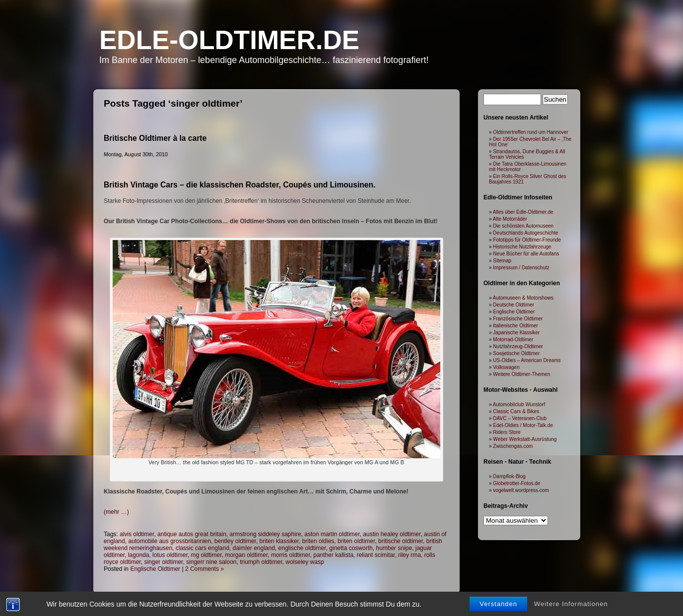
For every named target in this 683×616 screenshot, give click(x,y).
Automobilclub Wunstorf (519, 404)
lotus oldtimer (170, 555)
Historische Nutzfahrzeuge (522, 247)
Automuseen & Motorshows (523, 298)
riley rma (410, 555)
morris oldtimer (291, 555)
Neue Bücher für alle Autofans (526, 254)
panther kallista (333, 555)
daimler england (254, 548)
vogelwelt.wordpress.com (521, 490)
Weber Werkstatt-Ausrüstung (525, 439)
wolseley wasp (305, 562)
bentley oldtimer (235, 541)
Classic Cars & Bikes (516, 411)
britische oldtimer (401, 541)
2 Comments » (205, 569)
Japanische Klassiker (516, 333)
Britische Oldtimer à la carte (155, 138)
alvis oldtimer (137, 534)
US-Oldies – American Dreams (527, 360)
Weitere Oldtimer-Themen (521, 374)
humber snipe (394, 548)
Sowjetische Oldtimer (516, 353)
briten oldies (318, 541)
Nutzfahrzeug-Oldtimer (518, 346)
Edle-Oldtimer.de (229, 40)
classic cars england (203, 548)
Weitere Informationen (571, 606)
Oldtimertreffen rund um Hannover (531, 132)
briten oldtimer (356, 541)
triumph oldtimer (261, 562)
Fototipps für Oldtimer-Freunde (527, 240)
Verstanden (498, 606)
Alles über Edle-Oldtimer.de (523, 212)
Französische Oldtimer (518, 319)
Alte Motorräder (510, 219)
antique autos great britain (192, 534)
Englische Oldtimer (155, 569)
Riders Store (507, 432)
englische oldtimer (302, 548)
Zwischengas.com (513, 446)
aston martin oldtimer (332, 534)
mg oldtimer (206, 555)
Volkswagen (506, 367)
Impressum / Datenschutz (521, 268)
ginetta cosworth (351, 548)
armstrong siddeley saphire (265, 534)
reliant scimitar (376, 555)
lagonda (139, 555)
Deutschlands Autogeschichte (525, 233)
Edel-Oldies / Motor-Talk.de (523, 425)
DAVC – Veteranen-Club (520, 418)
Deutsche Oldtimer (513, 305)
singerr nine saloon (211, 562)
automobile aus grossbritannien (170, 541)
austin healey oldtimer (392, 534)
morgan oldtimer (246, 555)
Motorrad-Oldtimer (513, 339)
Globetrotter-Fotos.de (516, 483)
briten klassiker (279, 541)
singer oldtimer (163, 562)
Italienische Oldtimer (515, 326)
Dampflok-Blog (509, 476)
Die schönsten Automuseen (523, 226)
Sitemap (502, 261)
